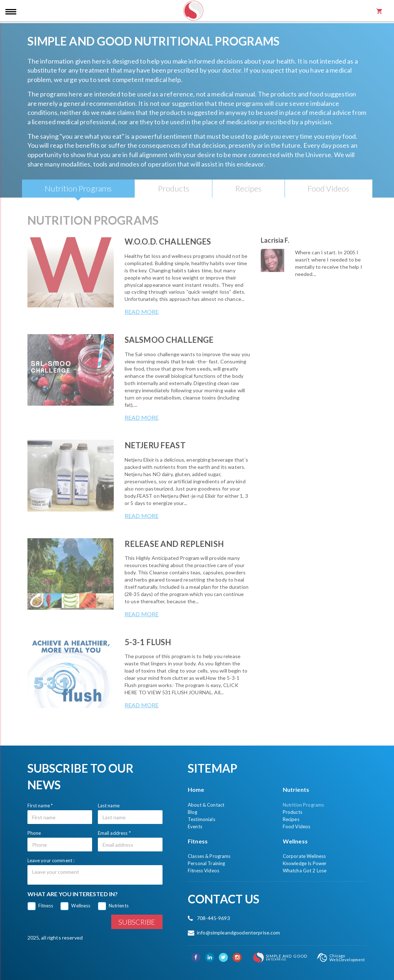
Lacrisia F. (275, 240)
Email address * (114, 833)
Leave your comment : (51, 860)
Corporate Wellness (304, 856)
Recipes (291, 819)
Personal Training (206, 863)
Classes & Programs (209, 856)
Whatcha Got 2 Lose (305, 871)
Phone (34, 833)
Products (293, 812)
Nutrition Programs (304, 805)
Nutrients (119, 906)
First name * (40, 806)
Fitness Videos (204, 871)
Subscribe (137, 922)
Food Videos (297, 826)
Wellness (81, 906)
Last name (109, 806)
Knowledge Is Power (305, 863)
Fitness (46, 906)
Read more (142, 312)
